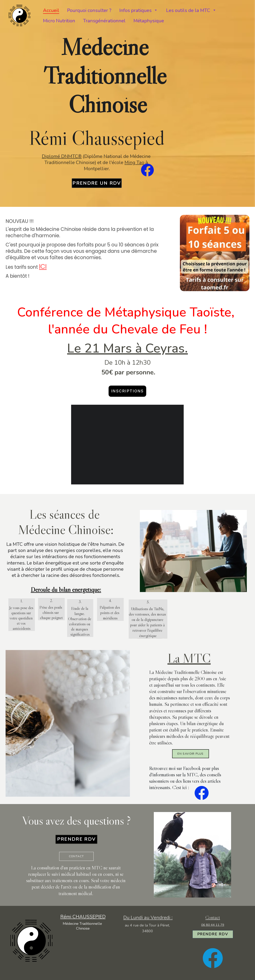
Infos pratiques (135, 10)
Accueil (51, 10)
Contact (76, 856)
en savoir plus (191, 754)
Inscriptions (127, 391)
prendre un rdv (97, 183)
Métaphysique (149, 21)
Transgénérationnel (104, 21)
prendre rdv (76, 839)
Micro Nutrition (59, 21)
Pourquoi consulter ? (89, 10)
